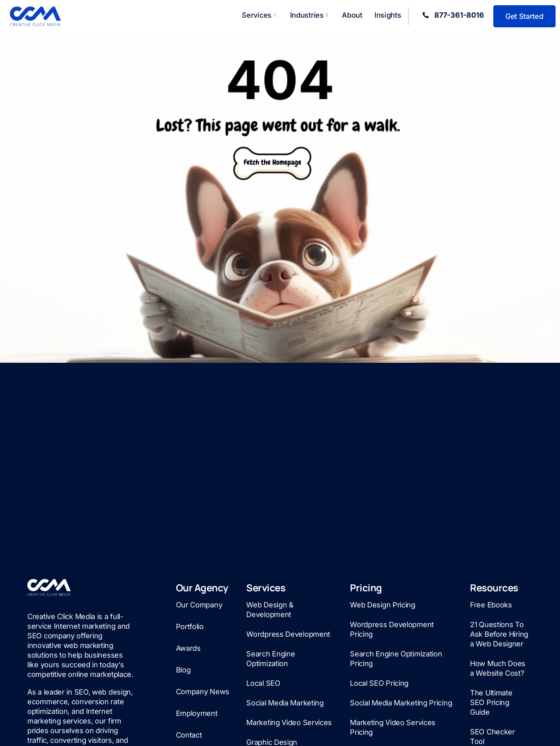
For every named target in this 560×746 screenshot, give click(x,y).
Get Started (524, 16)
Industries (309, 15)
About (352, 15)
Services (259, 15)
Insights (388, 15)
